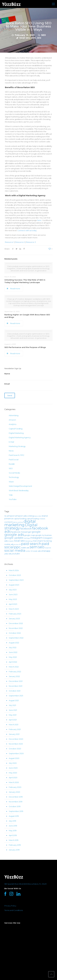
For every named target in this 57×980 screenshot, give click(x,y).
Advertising (14, 415)
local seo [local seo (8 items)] (19, 541)
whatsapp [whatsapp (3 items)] (46, 551)
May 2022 (13, 657)
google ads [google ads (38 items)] (14, 535)
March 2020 (14, 782)
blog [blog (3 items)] (32, 516)
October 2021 (15, 691)
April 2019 (13, 835)
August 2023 (14, 585)
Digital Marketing (16, 433)
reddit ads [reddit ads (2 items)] (25, 548)
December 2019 (16, 797)
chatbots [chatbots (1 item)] (42, 519)
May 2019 (13, 831)
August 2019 (14, 816)
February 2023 (15, 614)
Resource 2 (20, 242)
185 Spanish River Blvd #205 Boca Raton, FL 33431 (25, 884)
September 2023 (16, 580)
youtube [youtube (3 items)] (16, 554)
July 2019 (12, 821)
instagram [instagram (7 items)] (36, 538)
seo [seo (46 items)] (41, 547)
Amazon (12, 420)
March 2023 (14, 609)
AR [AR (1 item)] (28, 516)
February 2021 (15, 729)
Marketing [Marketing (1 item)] (29, 541)
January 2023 (14, 619)
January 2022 (14, 676)
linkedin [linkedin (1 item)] (11, 541)
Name (28, 376)
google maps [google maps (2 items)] (30, 535)
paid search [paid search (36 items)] (31, 544)
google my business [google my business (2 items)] (44, 535)
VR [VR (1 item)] (32, 551)
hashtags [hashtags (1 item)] (27, 538)
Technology (14, 477)
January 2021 (14, 734)
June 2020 (13, 768)
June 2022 (13, 652)
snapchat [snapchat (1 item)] (48, 548)
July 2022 (13, 647)
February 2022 (15, 672)
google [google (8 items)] (36, 532)
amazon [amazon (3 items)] (11, 516)
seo (39, 38)
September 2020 (16, 753)
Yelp (11, 495)
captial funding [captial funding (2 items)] (33, 519)
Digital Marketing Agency (20, 437)
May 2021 (13, 715)
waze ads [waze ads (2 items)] (37, 551)
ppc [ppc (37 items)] (17, 547)
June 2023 (13, 594)
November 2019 (16, 802)
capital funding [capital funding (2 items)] (20, 519)
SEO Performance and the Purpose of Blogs (25, 347)
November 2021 (16, 686)
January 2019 (14, 850)
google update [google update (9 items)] (14, 538)
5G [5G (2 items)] (6, 516)
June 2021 (13, 710)
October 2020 (15, 749)
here (39, 220)
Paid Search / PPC (17, 455)
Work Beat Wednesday (19, 490)
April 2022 (13, 662)
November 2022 (16, 628)
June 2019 (13, 826)
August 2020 (14, 758)
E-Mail (11, 442)
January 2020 (14, 792)
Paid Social (14, 460)
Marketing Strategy (17, 446)
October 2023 (15, 575)
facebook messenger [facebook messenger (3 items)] (21, 532)
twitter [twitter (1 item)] (28, 551)
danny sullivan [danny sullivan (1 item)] (18, 522)
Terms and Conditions (14, 910)
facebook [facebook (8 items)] (26, 529)
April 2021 (13, 720)
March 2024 (14, 570)
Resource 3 (31, 242)
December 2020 (16, 739)
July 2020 (13, 763)
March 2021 (14, 725)
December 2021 (16, 681)
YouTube (13, 499)
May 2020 (13, 773)
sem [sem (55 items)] (34, 547)
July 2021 (12, 705)
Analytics (13, 424)
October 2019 (15, 806)
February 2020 (15, 787)
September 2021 (16, 696)
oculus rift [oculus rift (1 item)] (17, 544)
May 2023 (13, 599)
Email (28, 387)
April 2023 (13, 604)
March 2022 (14, 667)
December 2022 (16, 623)
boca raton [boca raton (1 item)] (38, 516)
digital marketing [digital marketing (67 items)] (20, 523)
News (11, 451)
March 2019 (14, 840)
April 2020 (13, 778)
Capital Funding (16, 429)
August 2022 (14, 643)
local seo (25, 38)
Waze (11, 482)
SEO (43, 35)
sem (33, 38)
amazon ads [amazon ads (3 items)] (21, 516)
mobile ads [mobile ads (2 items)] (9, 544)
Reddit (12, 464)
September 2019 (16, 811)
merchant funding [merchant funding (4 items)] (42, 541)
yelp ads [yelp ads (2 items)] (8, 554)
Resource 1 (10, 242)
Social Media (14, 473)
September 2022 (16, 638)
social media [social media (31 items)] (15, 550)
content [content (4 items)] (9, 522)
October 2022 (15, 633)
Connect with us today (27, 230)
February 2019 (15, 845)
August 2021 (14, 700)
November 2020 (16, 744)
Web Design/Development (20, 486)
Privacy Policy (10, 906)
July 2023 (13, 590)
